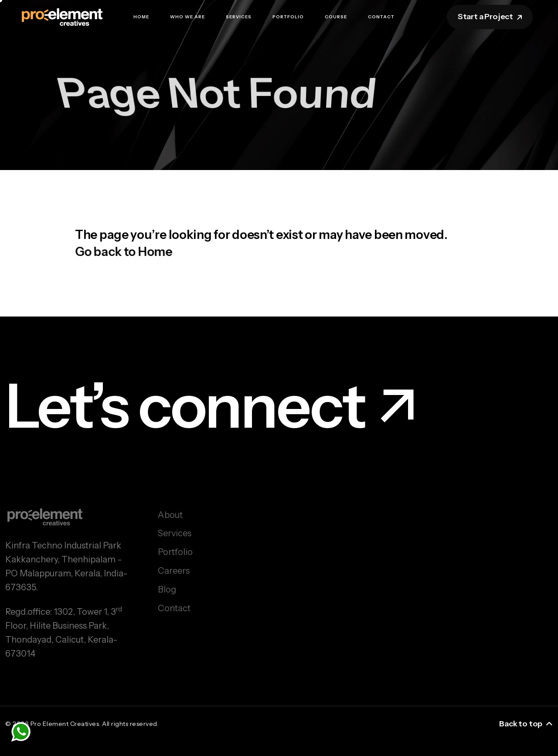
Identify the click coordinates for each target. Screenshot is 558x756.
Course (336, 17)
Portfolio (288, 17)
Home (141, 17)
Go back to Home (125, 254)
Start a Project (491, 17)
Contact (381, 17)
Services (239, 17)
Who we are (187, 17)
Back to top (526, 724)
